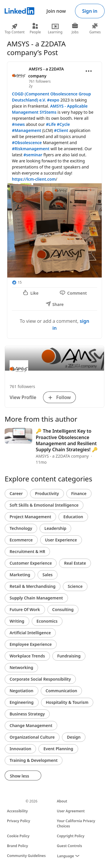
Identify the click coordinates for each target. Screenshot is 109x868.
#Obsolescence (27, 143)
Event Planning (58, 749)
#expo (53, 100)
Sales (48, 575)
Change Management (31, 725)
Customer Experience (31, 563)
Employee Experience (31, 644)
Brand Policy (17, 846)
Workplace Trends (27, 656)
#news (18, 124)
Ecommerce (21, 540)
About (62, 801)
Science (75, 586)
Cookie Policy (18, 836)
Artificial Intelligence (30, 633)
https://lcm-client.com (34, 179)
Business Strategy (27, 714)
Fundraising (69, 656)
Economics (47, 621)
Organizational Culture (32, 737)
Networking (21, 667)
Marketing (20, 575)
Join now (56, 11)
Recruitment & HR (27, 551)
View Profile (23, 397)
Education (73, 517)
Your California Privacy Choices (76, 823)
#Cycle (64, 124)
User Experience (61, 540)
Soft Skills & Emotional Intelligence (44, 505)
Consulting (63, 609)
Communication (61, 691)
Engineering (22, 702)
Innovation (20, 749)
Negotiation (22, 691)
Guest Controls (70, 846)
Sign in (90, 11)
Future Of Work (25, 609)
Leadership (56, 528)
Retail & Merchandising (33, 586)
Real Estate (75, 563)
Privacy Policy (18, 821)
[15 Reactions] (17, 282)
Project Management (30, 517)
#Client (61, 130)
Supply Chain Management (36, 598)
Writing (17, 621)
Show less (23, 776)
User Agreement (71, 811)
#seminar (33, 155)
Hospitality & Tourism (67, 702)
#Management (27, 130)
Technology (21, 528)
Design (74, 737)
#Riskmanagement (31, 149)
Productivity (47, 493)
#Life (51, 124)
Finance (79, 493)
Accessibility (17, 811)
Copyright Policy (71, 836)
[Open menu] (89, 71)
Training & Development (34, 760)
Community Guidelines (26, 856)
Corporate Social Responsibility (40, 679)
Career (16, 493)
